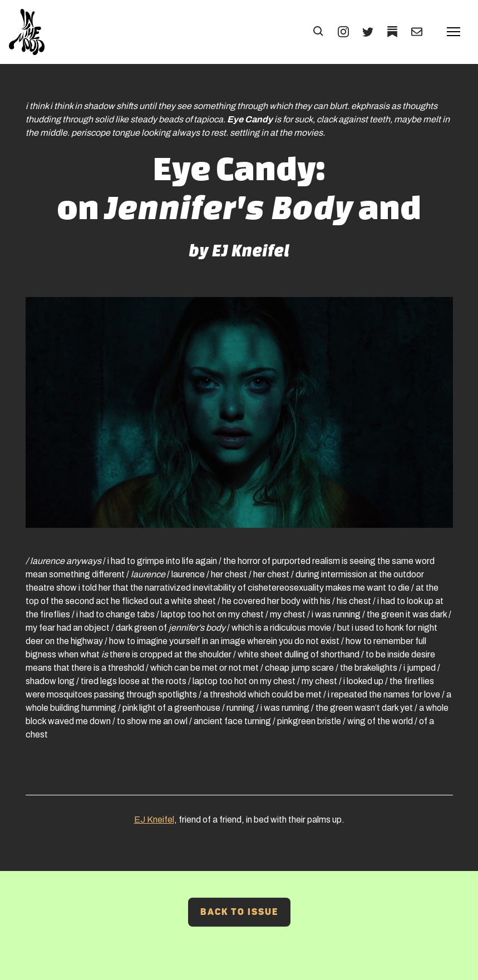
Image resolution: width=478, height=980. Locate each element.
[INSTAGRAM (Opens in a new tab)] (343, 32)
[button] (319, 32)
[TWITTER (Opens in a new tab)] (368, 32)
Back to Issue (239, 912)
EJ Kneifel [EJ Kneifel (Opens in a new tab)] (154, 820)
